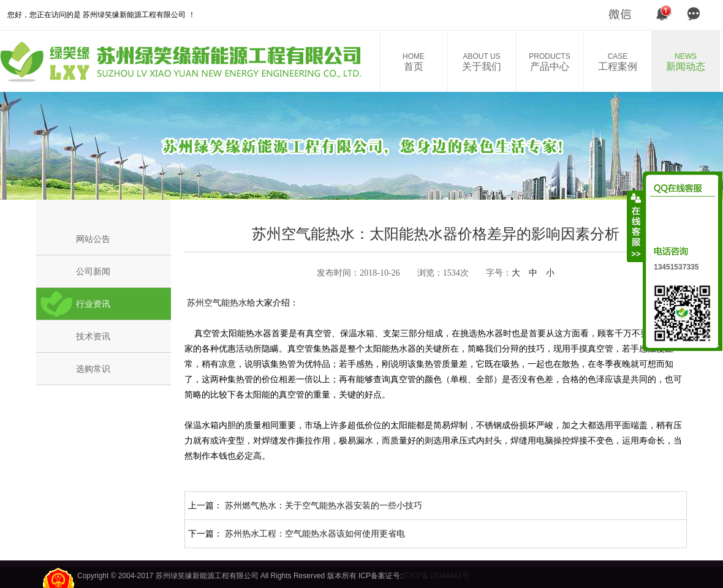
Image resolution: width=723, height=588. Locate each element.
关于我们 (482, 62)
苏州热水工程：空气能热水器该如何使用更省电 (315, 533)
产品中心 (550, 62)
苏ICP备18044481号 (435, 576)
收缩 (635, 226)
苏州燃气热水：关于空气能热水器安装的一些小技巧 (324, 505)
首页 (414, 62)
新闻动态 (686, 62)
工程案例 (618, 62)
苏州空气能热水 (216, 303)
